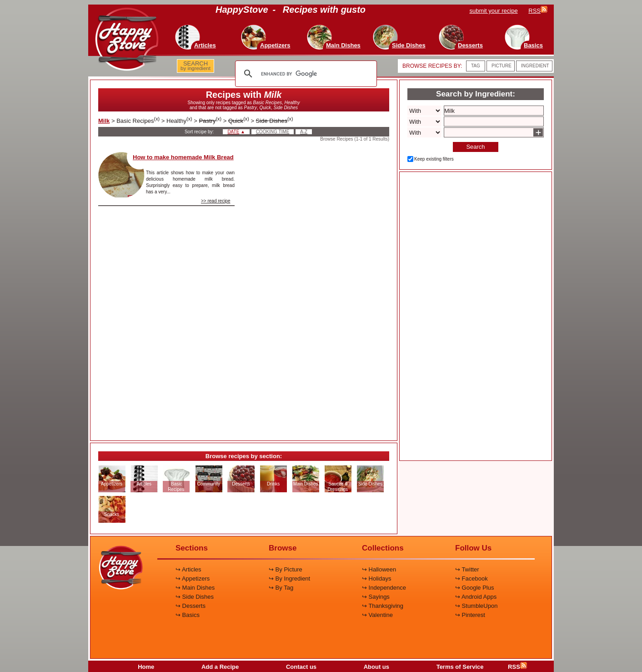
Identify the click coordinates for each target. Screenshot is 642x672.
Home (146, 667)
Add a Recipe (220, 667)
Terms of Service (460, 667)
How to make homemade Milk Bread (183, 157)
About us (376, 667)
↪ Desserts (191, 606)
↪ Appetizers (193, 579)
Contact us (301, 667)
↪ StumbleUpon (476, 606)
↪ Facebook (471, 579)
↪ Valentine (377, 615)
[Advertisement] (320, 288)
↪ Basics (188, 615)
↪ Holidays (376, 579)
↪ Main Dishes (195, 588)
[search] (305, 74)
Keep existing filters (434, 159)
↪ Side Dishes (195, 597)
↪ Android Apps (476, 597)
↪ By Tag (281, 588)
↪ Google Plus (474, 588)
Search (475, 147)
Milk (104, 121)
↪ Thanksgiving (383, 606)
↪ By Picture (286, 569)
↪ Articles (188, 569)
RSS (517, 667)
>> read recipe (216, 201)
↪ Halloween (379, 569)
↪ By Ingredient (289, 579)
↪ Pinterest (470, 615)
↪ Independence (384, 588)
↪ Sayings (376, 597)
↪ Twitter (467, 569)
